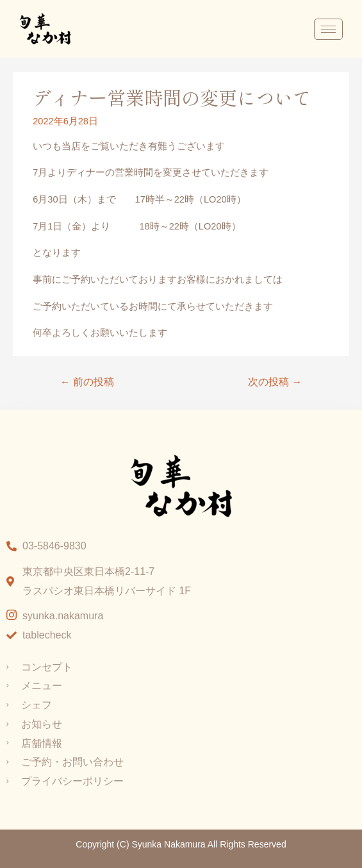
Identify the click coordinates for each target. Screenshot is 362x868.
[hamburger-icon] (328, 29)
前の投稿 (87, 382)
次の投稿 (275, 382)
